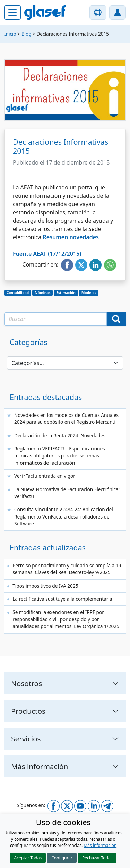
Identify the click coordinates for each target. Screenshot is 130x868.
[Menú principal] (12, 12)
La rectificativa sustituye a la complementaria (62, 599)
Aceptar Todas (28, 858)
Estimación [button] (66, 293)
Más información (100, 845)
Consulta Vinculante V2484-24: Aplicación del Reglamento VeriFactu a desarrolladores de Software (64, 516)
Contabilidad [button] (18, 293)
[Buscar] (116, 319)
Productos (28, 711)
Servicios (26, 739)
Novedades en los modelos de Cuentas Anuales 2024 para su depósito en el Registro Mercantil (66, 418)
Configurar (62, 858)
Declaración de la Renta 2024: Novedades (60, 435)
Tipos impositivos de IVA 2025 (45, 586)
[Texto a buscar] (55, 319)
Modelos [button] (89, 293)
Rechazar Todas (97, 858)
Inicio (10, 34)
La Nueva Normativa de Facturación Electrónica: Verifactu (67, 493)
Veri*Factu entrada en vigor (45, 476)
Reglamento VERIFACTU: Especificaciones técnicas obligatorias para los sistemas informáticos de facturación (60, 456)
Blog (27, 34)
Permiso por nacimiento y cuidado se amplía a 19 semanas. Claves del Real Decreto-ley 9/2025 (67, 569)
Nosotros (27, 683)
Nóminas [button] (42, 293)
